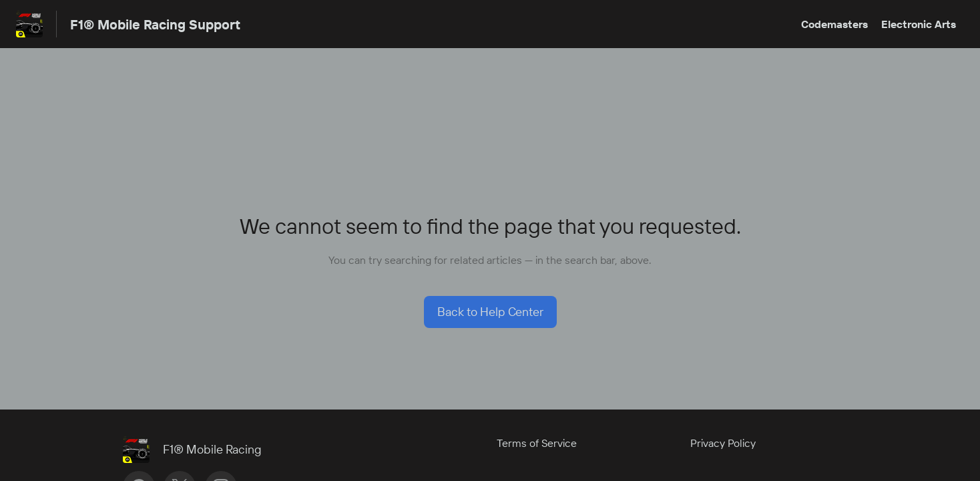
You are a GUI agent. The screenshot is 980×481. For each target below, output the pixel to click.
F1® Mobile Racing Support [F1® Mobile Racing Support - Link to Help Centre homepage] (155, 24)
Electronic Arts (919, 24)
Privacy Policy (723, 443)
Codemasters (834, 24)
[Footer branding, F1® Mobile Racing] (199, 450)
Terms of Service (537, 443)
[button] (490, 312)
